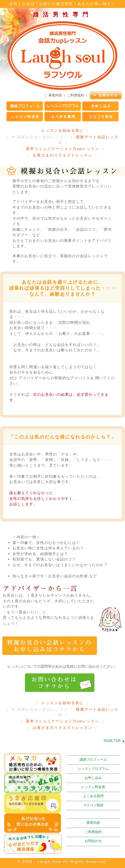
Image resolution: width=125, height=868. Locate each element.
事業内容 (55, 95)
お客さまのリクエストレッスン (63, 155)
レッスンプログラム (93, 769)
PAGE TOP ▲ (114, 741)
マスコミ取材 (93, 805)
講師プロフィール (93, 760)
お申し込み (93, 778)
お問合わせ (93, 841)
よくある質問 (93, 796)
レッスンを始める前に (63, 130)
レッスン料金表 (93, 787)
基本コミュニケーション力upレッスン (62, 149)
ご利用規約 (76, 95)
